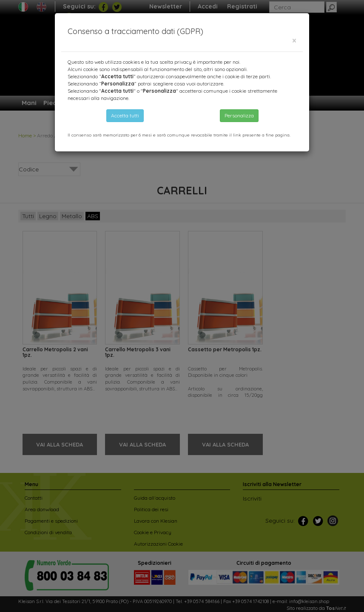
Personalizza (239, 115)
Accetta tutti (125, 115)
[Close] (294, 41)
